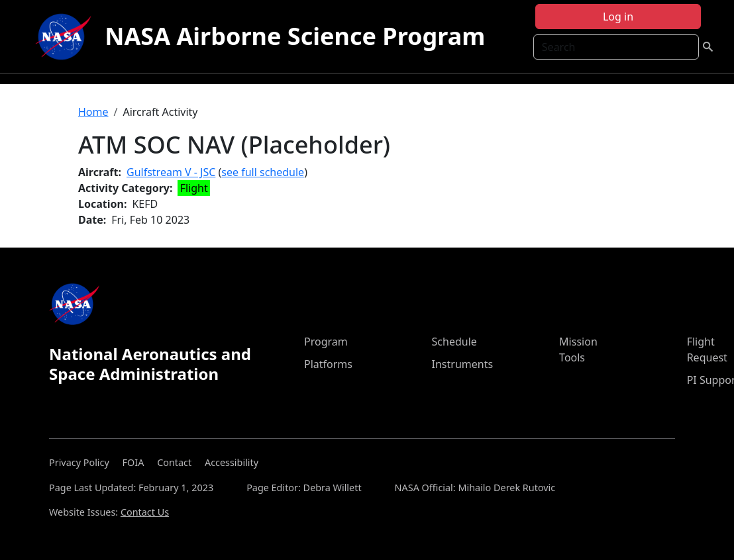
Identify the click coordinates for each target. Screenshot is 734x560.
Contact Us (145, 512)
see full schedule (263, 172)
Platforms (328, 364)
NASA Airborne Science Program (295, 36)
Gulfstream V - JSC (171, 172)
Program (326, 342)
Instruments (463, 364)
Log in (618, 17)
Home (93, 112)
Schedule (454, 342)
